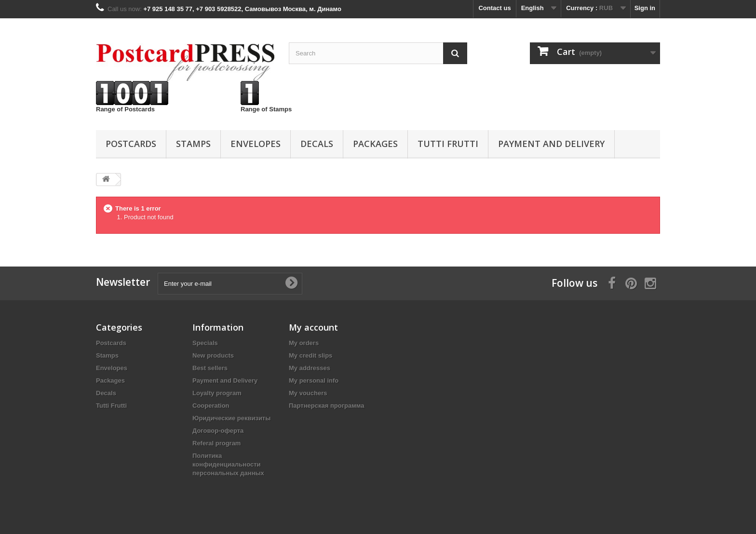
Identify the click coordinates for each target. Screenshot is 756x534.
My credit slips (310, 355)
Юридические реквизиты (231, 418)
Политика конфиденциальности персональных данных (228, 464)
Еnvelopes (256, 144)
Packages (375, 144)
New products (213, 355)
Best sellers (210, 368)
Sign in (645, 8)
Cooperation (211, 406)
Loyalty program (217, 393)
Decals (317, 144)
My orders (304, 343)
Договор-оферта (218, 431)
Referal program (216, 443)
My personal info (314, 380)
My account (313, 327)
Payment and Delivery (551, 144)
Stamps (193, 144)
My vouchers (308, 393)
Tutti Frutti (448, 144)
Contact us (494, 8)
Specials (205, 343)
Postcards (131, 144)
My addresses (310, 368)
